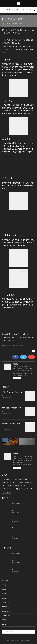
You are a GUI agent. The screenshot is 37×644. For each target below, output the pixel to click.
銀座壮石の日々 (7, 23)
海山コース (7, 486)
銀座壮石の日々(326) (7, 346)
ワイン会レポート (27, 489)
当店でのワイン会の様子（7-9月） (21, 569)
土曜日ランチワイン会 (10, 489)
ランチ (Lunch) (27, 10)
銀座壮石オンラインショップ (12, 480)
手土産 (26, 480)
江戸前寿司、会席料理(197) (18, 346)
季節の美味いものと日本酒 (19, 537)
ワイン (7, 493)
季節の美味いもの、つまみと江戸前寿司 (22, 528)
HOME (8, 10)
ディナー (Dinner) (16, 10)
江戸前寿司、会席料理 (25, 483)
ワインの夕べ (20, 486)
